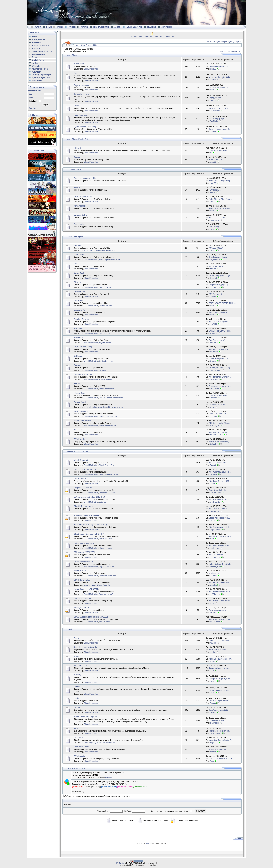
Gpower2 (214, 132)
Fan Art (77, 728)
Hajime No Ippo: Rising (83, 347)
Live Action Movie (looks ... (219, 405)
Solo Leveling (79, 224)
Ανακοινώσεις (79, 64)
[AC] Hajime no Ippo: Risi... (219, 349)
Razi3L (213, 693)
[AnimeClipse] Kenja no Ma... (220, 208)
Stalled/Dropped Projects (77, 451)
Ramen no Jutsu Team (108, 576)
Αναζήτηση (36, 72)
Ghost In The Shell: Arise (84, 506)
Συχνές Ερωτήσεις (135, 27)
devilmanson (215, 79)
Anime (76, 638)
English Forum (38, 60)
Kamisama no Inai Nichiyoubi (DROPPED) (90, 525)
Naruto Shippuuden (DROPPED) (87, 589)
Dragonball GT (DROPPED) (85, 488)
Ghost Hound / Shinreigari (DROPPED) (89, 534)
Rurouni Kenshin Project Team (95, 407)
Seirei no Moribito (81, 411)
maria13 (213, 681)
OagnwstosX (215, 111)
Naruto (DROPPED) (82, 571)
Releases (78, 148)
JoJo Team (103, 502)
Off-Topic (77, 708)
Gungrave (78, 365)
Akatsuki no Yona (215, 160)
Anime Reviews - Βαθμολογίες (86, 647)
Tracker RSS (37, 48)
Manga (77, 656)
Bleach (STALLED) (81, 460)
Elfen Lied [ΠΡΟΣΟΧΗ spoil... (220, 331)
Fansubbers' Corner (82, 747)
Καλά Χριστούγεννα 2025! (219, 66)
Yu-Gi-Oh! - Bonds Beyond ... (220, 640)
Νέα (75, 73)
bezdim (87, 250)
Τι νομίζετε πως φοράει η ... (219, 285)
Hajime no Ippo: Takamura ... (220, 731)
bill (211, 153)
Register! (32, 108)
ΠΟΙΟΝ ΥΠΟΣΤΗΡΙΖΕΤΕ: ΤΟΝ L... (222, 303)
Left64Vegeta (215, 287)
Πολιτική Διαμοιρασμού (42, 75)
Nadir (212, 539)
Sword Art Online (81, 215)
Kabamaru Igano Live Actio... (220, 668)
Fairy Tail (77, 187)
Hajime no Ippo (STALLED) (84, 561)
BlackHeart (214, 511)
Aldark (213, 192)
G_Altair (213, 361)
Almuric (213, 269)
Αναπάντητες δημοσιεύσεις (231, 52)
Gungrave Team (105, 370)
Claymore (78, 282)
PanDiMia (214, 121)
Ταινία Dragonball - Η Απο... (219, 490)
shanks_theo (215, 426)
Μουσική (77, 675)
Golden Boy (79, 356)
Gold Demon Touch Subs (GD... (221, 759)
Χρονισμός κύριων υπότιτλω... (220, 129)
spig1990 (214, 324)
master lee (214, 352)
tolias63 (213, 69)
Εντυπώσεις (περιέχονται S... (220, 386)
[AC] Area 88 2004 (216, 248)
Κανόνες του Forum (40, 69)
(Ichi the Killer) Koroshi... (218, 749)
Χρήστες (118, 27)
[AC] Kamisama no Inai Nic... (220, 527)
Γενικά (76, 106)
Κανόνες (84, 27)
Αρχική (38, 27)
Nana (212, 761)
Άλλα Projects (79, 439)
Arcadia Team (104, 622)
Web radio (36, 66)
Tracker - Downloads (40, 45)
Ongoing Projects (74, 169)
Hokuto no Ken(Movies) (83, 598)
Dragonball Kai (80, 310)
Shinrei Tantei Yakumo (83, 420)
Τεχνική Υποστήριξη (82, 94)
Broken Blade (79, 264)
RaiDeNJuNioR (216, 493)
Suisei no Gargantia (82, 319)
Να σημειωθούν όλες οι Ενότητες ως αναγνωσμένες (222, 42)
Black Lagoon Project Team (110, 260)
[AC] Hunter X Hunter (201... (220, 481)
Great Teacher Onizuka (83, 197)
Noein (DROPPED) (81, 608)
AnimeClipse (72, 55)
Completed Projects (75, 237)
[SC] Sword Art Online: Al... (219, 218)
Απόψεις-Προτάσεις (82, 85)
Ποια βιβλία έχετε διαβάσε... (219, 701)
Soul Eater (78, 430)
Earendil (213, 465)
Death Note (78, 301)
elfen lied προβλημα (216, 119)
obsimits (213, 752)
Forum (49, 27)
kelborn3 (213, 333)
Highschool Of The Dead (83, 374)
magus (213, 250)
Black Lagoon (79, 255)
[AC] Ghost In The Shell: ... (219, 509)
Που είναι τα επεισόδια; (217, 610)
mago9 (213, 229)
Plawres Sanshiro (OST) (218, 150)
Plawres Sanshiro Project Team (111, 398)
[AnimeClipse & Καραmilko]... (220, 181)
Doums (213, 703)
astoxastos (214, 343)
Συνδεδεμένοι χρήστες (76, 768)
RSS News (152, 27)
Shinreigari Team (106, 539)
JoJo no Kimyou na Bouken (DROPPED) (90, 497)
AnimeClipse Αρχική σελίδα (86, 45)
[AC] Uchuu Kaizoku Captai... (220, 619)
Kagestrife (214, 743)
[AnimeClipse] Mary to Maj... (219, 442)
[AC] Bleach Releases (217, 463)
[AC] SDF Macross (216, 555)
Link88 (213, 484)
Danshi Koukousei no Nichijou (86, 178)
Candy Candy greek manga (219, 276)
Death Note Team (106, 306)
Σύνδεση (200, 811)
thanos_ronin (215, 622)
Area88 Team (111, 250)
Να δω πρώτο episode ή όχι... (220, 368)
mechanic (214, 474)
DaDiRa (213, 297)
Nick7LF (213, 520)
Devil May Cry (79, 292)
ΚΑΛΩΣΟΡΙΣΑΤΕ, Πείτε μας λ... (221, 108)
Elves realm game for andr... (219, 690)
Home (34, 37)
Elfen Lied (78, 328)
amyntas (213, 585)
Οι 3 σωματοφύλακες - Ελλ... (220, 720)
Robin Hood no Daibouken (84, 543)
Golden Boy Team (106, 361)
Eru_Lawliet (215, 389)
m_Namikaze (215, 260)
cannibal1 (214, 416)
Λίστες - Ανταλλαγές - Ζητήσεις (86, 717)
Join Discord (167, 27)
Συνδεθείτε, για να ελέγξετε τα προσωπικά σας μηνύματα (152, 37)
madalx (213, 643)
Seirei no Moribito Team (108, 416)
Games (77, 687)
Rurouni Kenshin (80, 402)
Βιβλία (76, 698)
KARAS (77, 384)
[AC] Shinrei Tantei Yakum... (219, 423)
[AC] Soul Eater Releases (218, 432)
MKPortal (120, 863)
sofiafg (213, 661)
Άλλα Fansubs (79, 756)
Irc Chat (35, 63)
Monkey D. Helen (217, 435)
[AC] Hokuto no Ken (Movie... (220, 601)
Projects (72, 27)
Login (45, 105)
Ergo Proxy (78, 338)
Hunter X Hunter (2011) (83, 479)
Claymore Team (105, 287)
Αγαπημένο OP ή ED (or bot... (220, 679)
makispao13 (215, 380)
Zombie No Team (106, 380)
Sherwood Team (105, 548)
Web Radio (78, 738)
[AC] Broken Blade (216, 266)
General (77, 157)
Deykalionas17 (216, 530)
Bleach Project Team (107, 465)
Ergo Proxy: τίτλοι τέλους (218, 340)
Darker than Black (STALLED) (86, 469)
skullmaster (215, 548)
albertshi (109, 777)
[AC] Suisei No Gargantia (218, 322)
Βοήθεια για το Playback (42, 51)
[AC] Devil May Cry (216, 294)
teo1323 (213, 202)
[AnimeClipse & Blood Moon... (220, 199)
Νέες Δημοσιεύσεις (101, 27)
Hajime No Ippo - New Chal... (220, 564)
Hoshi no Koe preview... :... (219, 650)
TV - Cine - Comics (81, 666)
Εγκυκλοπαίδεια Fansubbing (85, 127)
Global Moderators (91, 69)
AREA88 (77, 245)
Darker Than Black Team (109, 474)
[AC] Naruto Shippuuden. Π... (220, 592)
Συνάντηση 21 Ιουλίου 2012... (220, 77)
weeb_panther (216, 502)
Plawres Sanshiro (81, 393)
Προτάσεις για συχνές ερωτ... (220, 87)
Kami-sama (215, 220)
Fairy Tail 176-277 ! (216, 190)
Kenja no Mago (80, 206)
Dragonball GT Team (107, 493)
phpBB (147, 843)
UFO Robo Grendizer (82, 580)
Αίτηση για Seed (39, 54)
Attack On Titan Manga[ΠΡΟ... (220, 659)
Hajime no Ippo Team (107, 567)
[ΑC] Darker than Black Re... (220, 472)
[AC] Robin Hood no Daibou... (220, 546)
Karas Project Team (107, 389)
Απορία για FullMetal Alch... (219, 518)
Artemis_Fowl (215, 567)
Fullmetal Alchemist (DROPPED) (87, 515)
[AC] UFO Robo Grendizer (219, 582)
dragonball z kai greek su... (219, 312)
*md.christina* (216, 370)
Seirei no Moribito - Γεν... (218, 414)
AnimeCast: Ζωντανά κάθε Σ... (220, 740)
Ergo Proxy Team (106, 343)
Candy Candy (79, 273)
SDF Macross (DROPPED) (84, 552)
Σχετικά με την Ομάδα (41, 78)
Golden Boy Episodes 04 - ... (220, 359)
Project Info (37, 42)
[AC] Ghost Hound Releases (220, 536)
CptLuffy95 (214, 444)
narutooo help (214, 573)
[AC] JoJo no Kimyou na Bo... (220, 499)
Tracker (60, 27)
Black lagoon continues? (218, 257)
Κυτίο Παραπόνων (81, 115)
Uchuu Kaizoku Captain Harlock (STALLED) (91, 617)
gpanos (87, 585)
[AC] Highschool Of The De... (220, 377)
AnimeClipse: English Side (78, 139)
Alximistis (214, 613)
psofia (212, 652)
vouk (212, 407)
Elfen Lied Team (105, 333)
